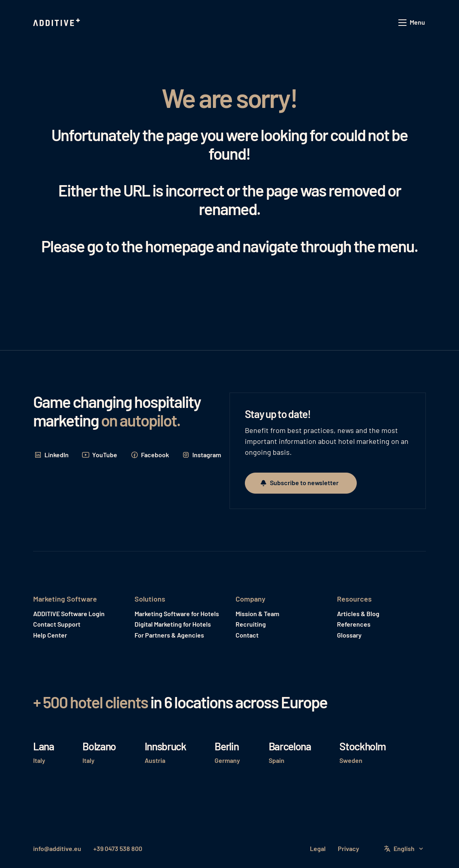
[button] (412, 23)
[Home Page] (57, 23)
